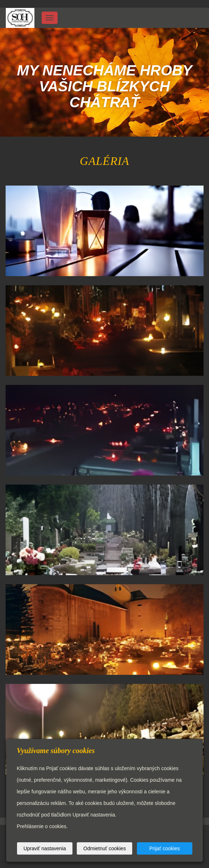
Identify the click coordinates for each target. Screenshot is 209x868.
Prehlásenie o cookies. (42, 826)
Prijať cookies (165, 848)
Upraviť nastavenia (45, 848)
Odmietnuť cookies (104, 848)
